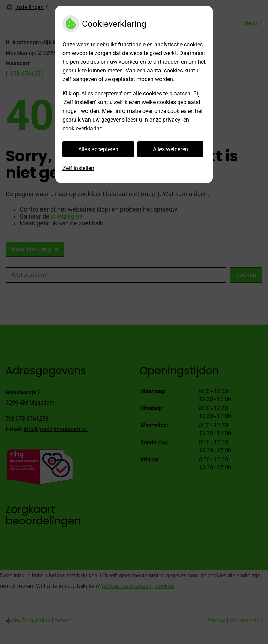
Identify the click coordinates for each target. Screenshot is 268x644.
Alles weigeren (170, 149)
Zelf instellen (78, 168)
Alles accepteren (98, 149)
